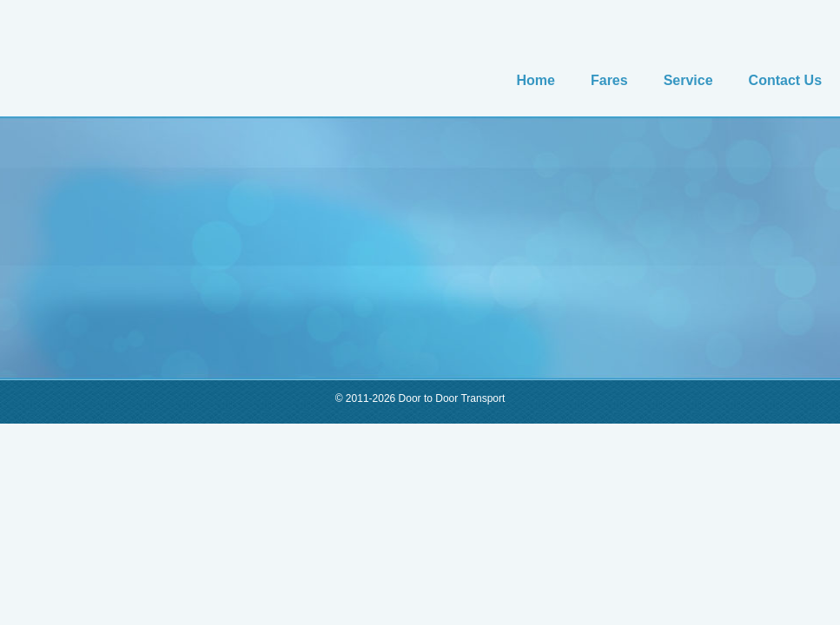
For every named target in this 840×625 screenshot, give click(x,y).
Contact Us (785, 80)
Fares (609, 80)
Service (688, 80)
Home (536, 80)
